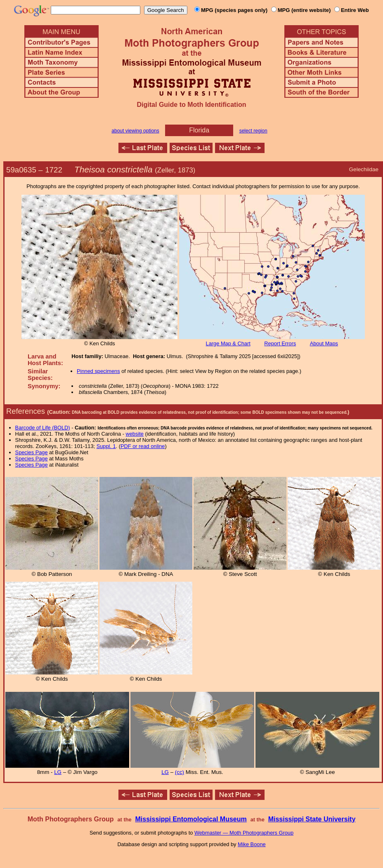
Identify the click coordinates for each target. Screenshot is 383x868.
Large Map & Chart (228, 343)
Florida (199, 130)
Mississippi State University (312, 819)
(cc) (180, 772)
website (135, 434)
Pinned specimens (98, 371)
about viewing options (135, 131)
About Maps (324, 343)
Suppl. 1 (106, 446)
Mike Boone (252, 844)
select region (253, 131)
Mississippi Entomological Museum (191, 819)
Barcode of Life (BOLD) (43, 428)
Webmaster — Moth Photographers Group (244, 833)
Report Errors (280, 343)
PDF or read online (143, 446)
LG (58, 772)
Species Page (32, 452)
